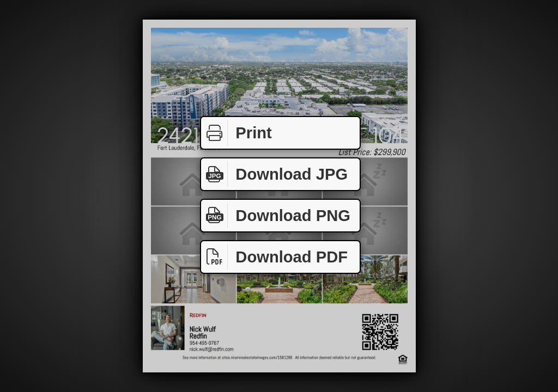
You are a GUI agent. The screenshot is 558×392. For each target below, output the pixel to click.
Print (236, 133)
